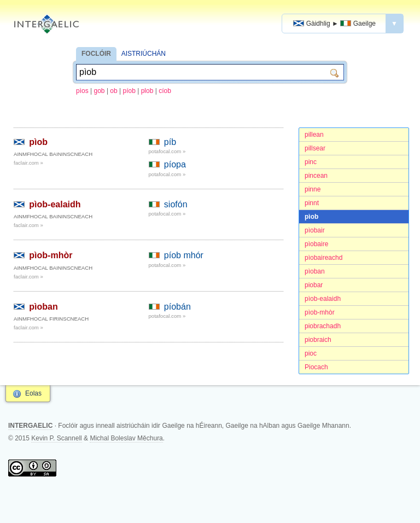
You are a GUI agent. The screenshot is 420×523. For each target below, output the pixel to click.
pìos (82, 91)
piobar (314, 285)
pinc (311, 162)
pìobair (315, 230)
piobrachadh (323, 326)
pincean (316, 176)
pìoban (315, 271)
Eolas (33, 393)
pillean (314, 135)
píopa (175, 164)
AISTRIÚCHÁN (144, 54)
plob (147, 91)
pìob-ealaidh (323, 299)
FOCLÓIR (96, 54)
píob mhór (184, 255)
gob (100, 91)
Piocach (316, 367)
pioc (311, 353)
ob (113, 91)
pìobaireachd (323, 258)
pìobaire (316, 244)
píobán (177, 307)
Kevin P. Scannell (57, 438)
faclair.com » (28, 163)
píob (129, 91)
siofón (176, 204)
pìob (311, 217)
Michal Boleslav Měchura (126, 438)
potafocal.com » (167, 151)
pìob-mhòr (320, 312)
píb (170, 142)
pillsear (315, 148)
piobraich (318, 340)
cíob (165, 91)
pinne (313, 189)
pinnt (312, 203)
